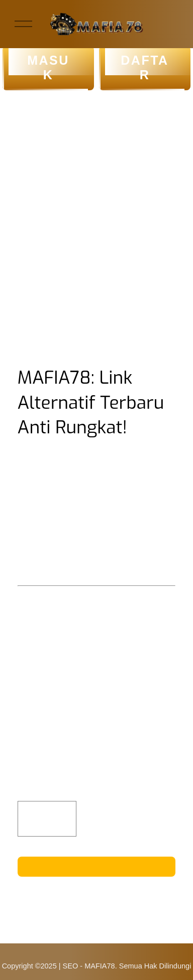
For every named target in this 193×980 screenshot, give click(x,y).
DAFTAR (145, 68)
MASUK (48, 68)
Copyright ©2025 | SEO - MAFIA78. (60, 966)
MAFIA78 (103, 555)
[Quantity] (47, 819)
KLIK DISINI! (96, 866)
